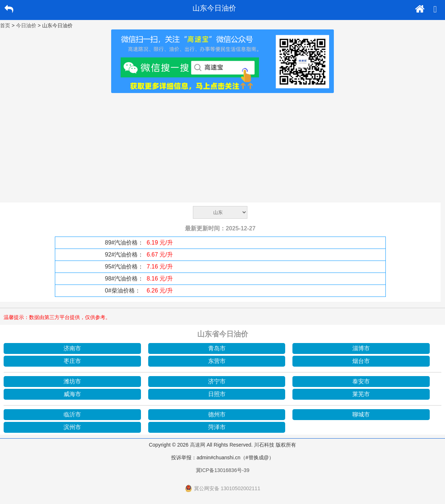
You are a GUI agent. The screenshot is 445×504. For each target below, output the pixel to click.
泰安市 (361, 381)
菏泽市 (217, 427)
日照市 (217, 394)
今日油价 (26, 25)
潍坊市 (72, 381)
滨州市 (72, 427)
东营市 (217, 361)
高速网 (198, 445)
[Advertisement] (223, 148)
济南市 (72, 348)
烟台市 (361, 361)
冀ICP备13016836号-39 (223, 470)
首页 (5, 25)
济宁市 (217, 381)
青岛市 (217, 348)
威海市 (72, 394)
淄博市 (361, 348)
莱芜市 (361, 394)
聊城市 (361, 414)
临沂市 (72, 414)
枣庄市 (72, 361)
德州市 (217, 414)
